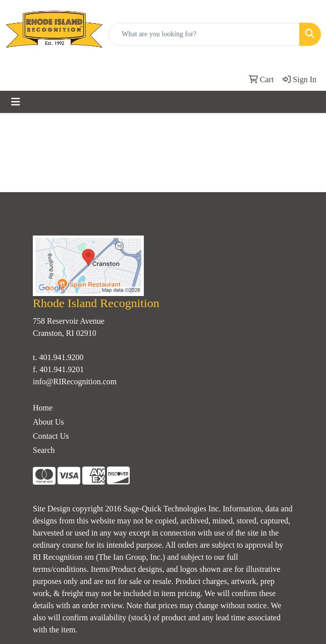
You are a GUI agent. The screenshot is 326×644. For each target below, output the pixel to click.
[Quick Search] (204, 34)
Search (44, 450)
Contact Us (51, 436)
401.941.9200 (61, 357)
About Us (48, 422)
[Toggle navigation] (16, 102)
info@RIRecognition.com (75, 382)
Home (43, 408)
